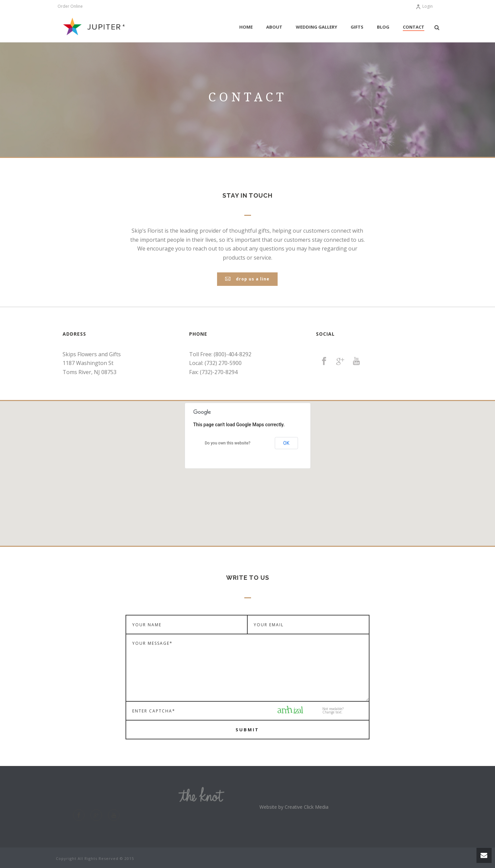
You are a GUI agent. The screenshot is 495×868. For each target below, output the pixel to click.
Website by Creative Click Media (294, 807)
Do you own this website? (227, 443)
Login (424, 6)
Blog (383, 27)
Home (246, 27)
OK (286, 443)
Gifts (357, 27)
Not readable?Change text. (333, 710)
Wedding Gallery (316, 27)
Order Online (70, 6)
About (274, 27)
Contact (414, 27)
